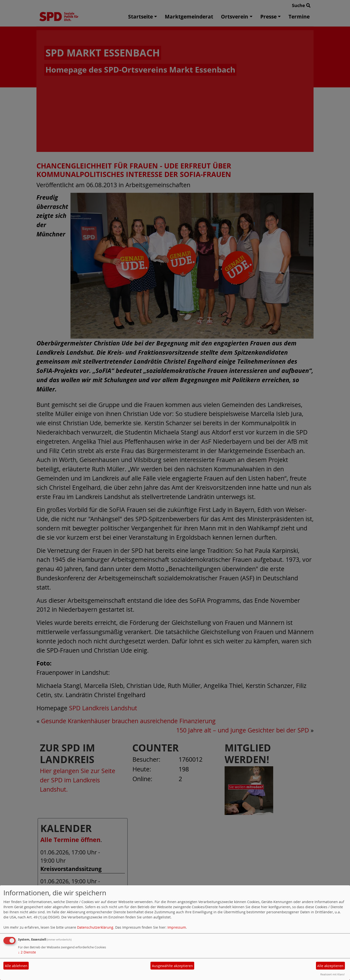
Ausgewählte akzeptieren (172, 966)
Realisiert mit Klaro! (332, 974)
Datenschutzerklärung (95, 927)
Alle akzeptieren (330, 966)
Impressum (177, 927)
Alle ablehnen (16, 966)
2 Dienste (27, 952)
